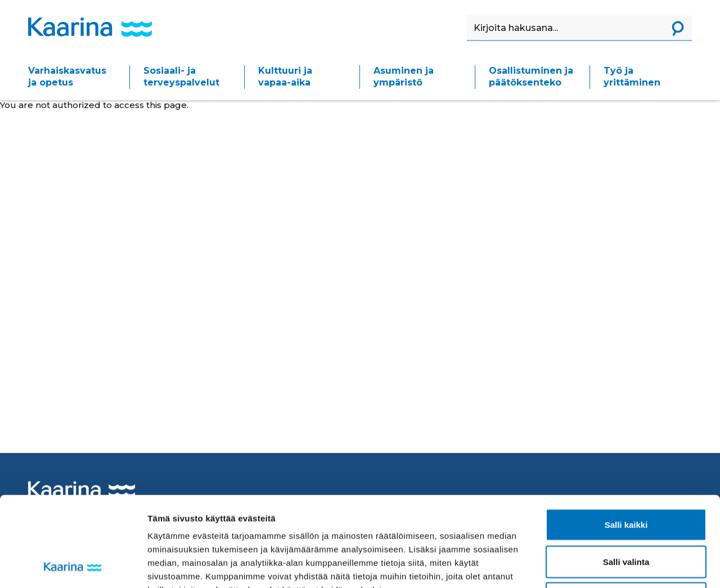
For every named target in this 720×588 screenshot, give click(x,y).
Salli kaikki (626, 440)
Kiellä (626, 514)
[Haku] (565, 28)
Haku (467, 15)
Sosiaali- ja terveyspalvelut (181, 77)
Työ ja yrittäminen (632, 77)
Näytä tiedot (602, 566)
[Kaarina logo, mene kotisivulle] (90, 27)
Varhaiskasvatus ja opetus (67, 77)
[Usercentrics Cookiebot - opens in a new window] (73, 566)
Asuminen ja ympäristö (404, 77)
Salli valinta (626, 477)
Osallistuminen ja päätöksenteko (531, 77)
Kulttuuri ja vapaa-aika (285, 77)
